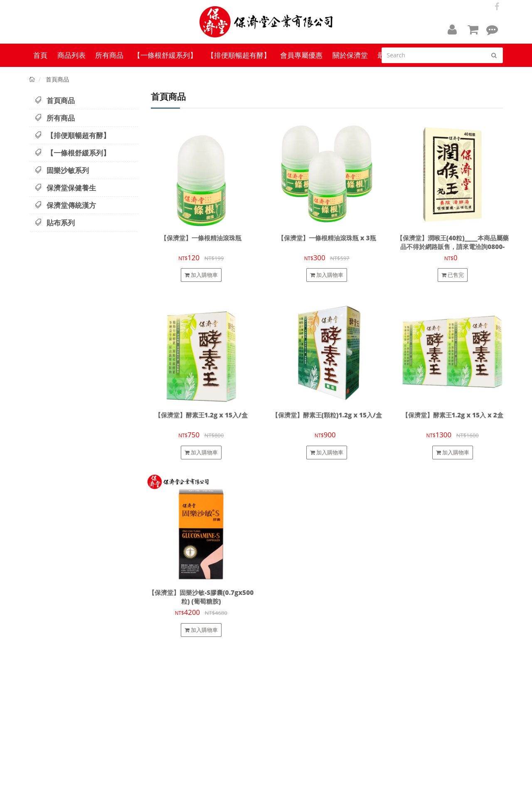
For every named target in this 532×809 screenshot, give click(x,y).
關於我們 (281, 700)
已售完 (453, 275)
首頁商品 (55, 100)
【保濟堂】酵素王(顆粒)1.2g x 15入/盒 (327, 415)
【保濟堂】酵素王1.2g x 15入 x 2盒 (453, 415)
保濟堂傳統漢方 (65, 205)
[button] (452, 29)
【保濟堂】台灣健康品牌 (59, 797)
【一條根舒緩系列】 (72, 153)
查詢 (276, 692)
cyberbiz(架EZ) (187, 797)
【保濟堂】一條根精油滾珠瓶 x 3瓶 (327, 238)
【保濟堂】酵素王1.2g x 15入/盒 (201, 415)
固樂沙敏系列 (62, 170)
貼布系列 (55, 223)
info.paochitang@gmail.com (380, 728)
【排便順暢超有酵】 (72, 135)
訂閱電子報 (454, 667)
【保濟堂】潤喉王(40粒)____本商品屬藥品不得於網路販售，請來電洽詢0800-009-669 (453, 247)
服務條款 (281, 723)
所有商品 (55, 118)
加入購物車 (201, 275)
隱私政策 (281, 715)
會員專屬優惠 (285, 730)
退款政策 (281, 708)
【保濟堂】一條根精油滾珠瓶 (201, 238)
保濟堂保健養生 (65, 188)
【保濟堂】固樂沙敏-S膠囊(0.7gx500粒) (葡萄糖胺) (201, 597)
